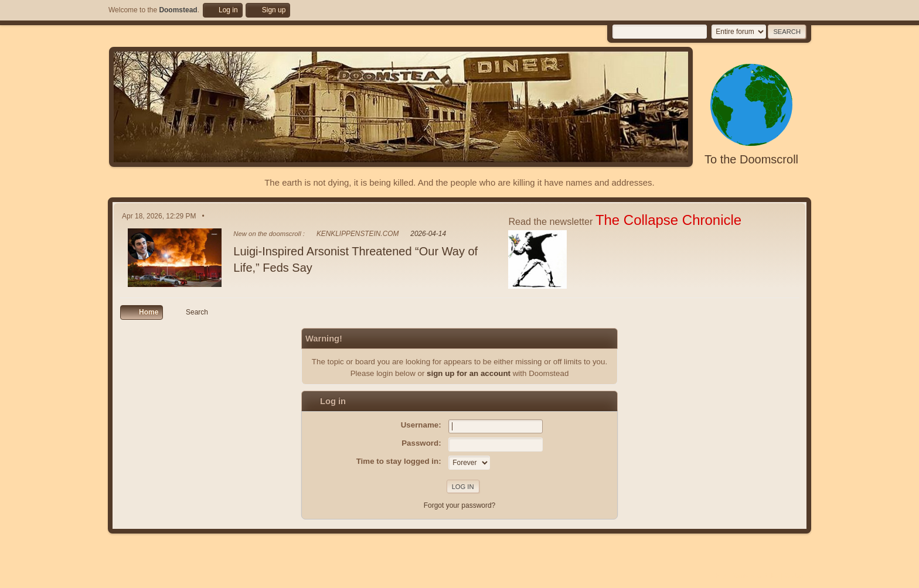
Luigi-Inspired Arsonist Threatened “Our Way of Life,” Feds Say (355, 259)
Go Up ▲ (798, 576)
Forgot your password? (460, 505)
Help (720, 576)
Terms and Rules (756, 576)
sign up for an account (469, 373)
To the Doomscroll (751, 159)
